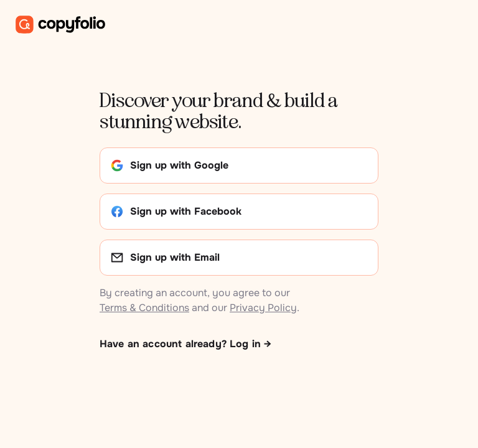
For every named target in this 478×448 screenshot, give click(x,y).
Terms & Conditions (144, 308)
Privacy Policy (263, 308)
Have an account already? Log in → (185, 344)
